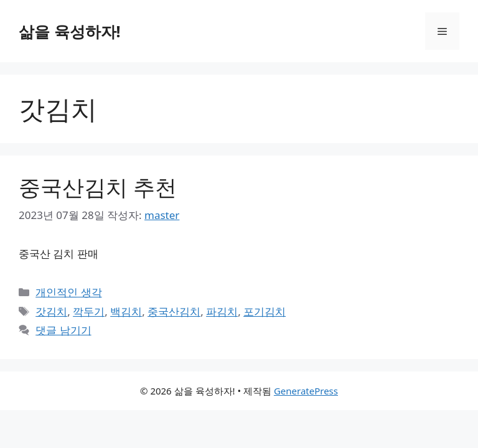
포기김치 (265, 311)
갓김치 (51, 311)
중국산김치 (174, 311)
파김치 (222, 311)
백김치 (126, 311)
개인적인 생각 (68, 292)
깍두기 (89, 311)
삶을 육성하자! (70, 31)
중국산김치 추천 (98, 187)
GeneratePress (306, 391)
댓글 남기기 (63, 330)
